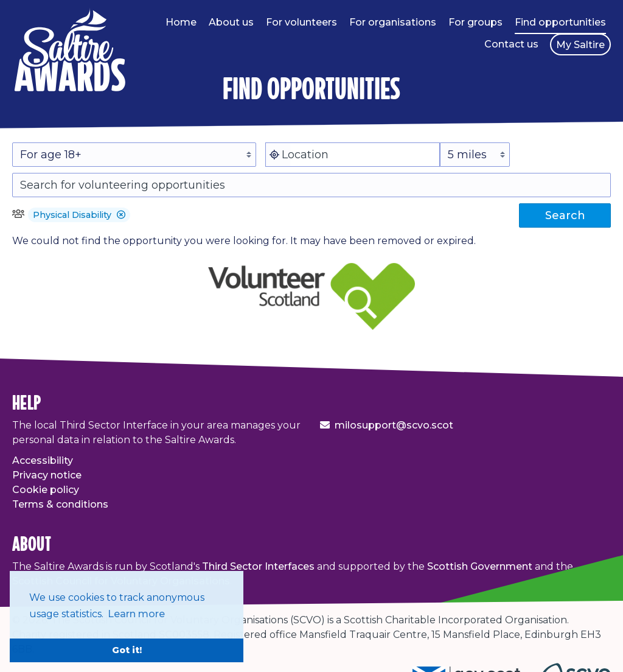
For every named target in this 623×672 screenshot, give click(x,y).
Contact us (511, 44)
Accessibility (43, 460)
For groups (475, 22)
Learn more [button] (136, 614)
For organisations (393, 22)
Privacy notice (47, 475)
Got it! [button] (127, 650)
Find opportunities (560, 22)
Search (565, 215)
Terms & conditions (60, 504)
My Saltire (580, 45)
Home (181, 22)
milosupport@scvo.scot (394, 425)
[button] (121, 215)
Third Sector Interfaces (258, 566)
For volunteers (301, 22)
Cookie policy (46, 490)
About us (231, 22)
